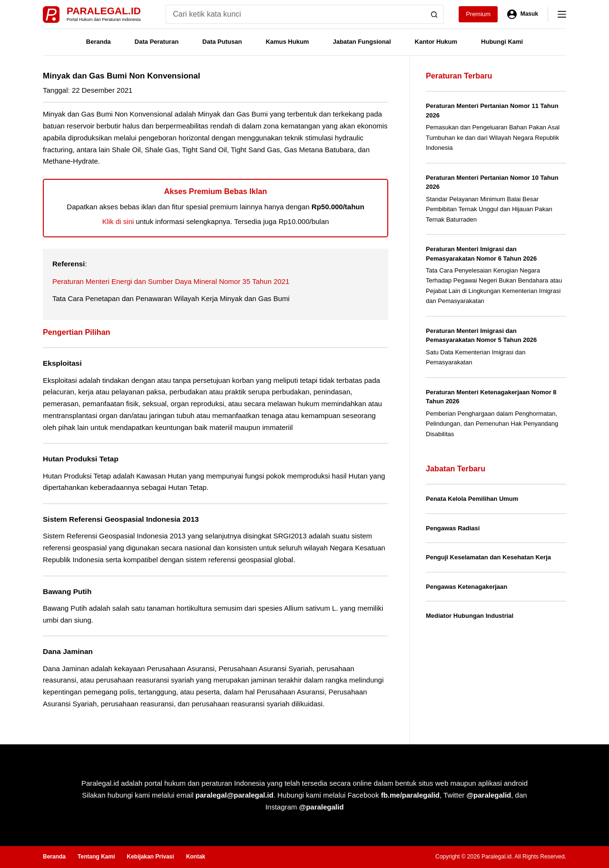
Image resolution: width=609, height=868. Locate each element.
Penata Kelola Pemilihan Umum (472, 499)
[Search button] (434, 14)
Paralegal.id (104, 11)
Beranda (98, 42)
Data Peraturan (157, 42)
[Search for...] (295, 14)
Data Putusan (222, 42)
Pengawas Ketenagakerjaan (467, 587)
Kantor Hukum (436, 42)
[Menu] (562, 14)
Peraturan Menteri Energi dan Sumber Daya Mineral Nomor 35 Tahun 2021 (171, 281)
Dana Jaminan (68, 651)
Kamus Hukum (287, 42)
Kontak (196, 857)
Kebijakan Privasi (150, 857)
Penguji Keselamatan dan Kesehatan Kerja (488, 557)
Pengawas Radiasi (453, 528)
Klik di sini (118, 221)
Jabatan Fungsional (362, 42)
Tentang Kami (96, 857)
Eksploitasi (62, 363)
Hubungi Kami (502, 42)
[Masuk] (523, 14)
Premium (478, 14)
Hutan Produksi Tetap (81, 459)
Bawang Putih (67, 591)
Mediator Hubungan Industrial (470, 616)
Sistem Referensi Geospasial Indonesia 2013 (121, 519)
